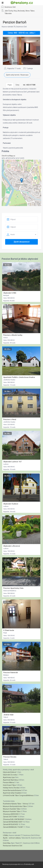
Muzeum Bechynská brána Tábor (15, 806)
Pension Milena (8, 782)
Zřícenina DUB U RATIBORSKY (14, 819)
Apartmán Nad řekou (11, 780)
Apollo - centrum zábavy (12, 838)
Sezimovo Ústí (10, 7)
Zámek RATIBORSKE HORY (13, 822)
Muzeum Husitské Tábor (12, 809)
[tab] (29, 85)
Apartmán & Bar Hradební (12, 793)
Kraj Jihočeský (19, 11)
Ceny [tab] (17, 85)
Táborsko (8, 13)
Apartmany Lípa (9, 777)
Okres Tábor (30, 11)
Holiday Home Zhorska (11, 788)
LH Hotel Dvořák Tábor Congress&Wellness (18, 795)
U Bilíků (6, 835)
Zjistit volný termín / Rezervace (17, 75)
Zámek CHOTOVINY (10, 817)
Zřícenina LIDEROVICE (11, 814)
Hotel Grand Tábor (10, 785)
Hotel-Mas (7, 843)
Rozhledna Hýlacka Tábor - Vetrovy (16, 804)
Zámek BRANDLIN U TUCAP (13, 827)
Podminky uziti (29, 864)
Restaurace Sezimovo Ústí (13, 846)
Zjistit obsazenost (22, 242)
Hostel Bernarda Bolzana (12, 790)
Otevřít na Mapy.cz (8, 156)
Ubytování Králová (9, 772)
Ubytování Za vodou (10, 775)
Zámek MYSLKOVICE (11, 824)
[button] (22, 180)
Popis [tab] (10, 85)
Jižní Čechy (9, 11)
